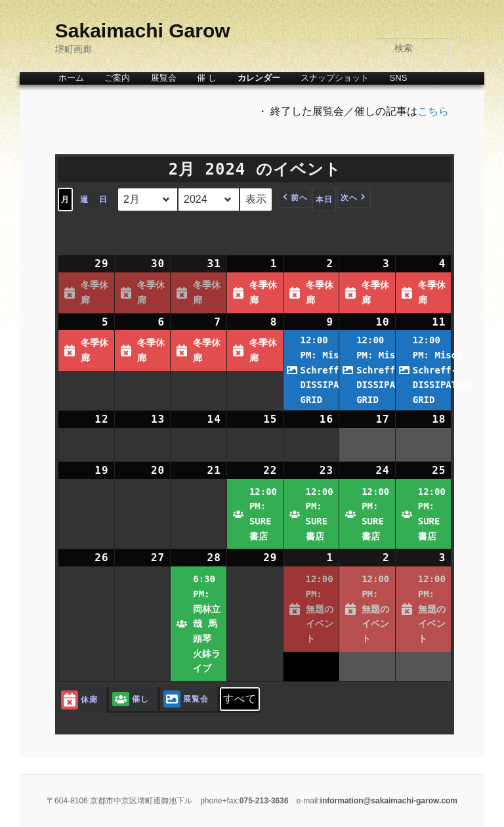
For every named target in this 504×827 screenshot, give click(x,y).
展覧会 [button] (186, 700)
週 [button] (84, 200)
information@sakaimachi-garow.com (389, 801)
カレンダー (259, 78)
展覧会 (164, 78)
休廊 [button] (79, 700)
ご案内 (117, 78)
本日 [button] (324, 200)
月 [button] (65, 200)
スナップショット (335, 78)
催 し (207, 78)
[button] (294, 198)
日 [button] (103, 200)
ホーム (71, 78)
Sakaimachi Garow (143, 31)
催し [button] (131, 699)
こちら (433, 111)
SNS (399, 78)
